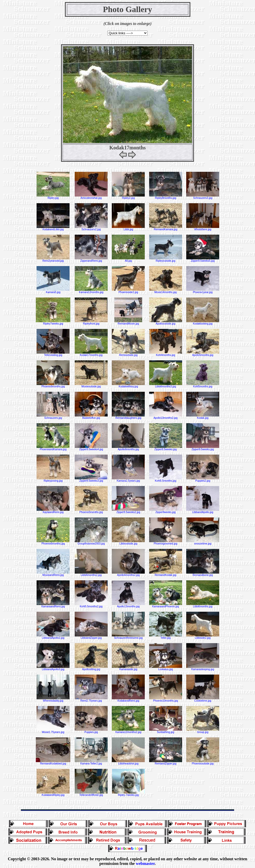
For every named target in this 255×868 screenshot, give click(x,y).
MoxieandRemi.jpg (53, 574)
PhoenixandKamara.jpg (53, 448)
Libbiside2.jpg (203, 637)
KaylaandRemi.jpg (53, 511)
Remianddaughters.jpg (128, 417)
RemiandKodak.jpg (166, 574)
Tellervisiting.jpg (53, 354)
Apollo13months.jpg (128, 605)
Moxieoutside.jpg (91, 385)
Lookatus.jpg (166, 668)
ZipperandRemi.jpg (91, 260)
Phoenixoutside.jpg (203, 762)
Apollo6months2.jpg (128, 574)
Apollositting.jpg (91, 668)
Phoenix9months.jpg (53, 385)
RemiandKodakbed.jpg (53, 762)
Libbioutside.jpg (128, 542)
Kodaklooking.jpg (203, 322)
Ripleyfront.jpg (91, 322)
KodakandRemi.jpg (128, 700)
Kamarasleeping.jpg (203, 668)
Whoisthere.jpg (203, 228)
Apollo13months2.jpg (166, 417)
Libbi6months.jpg (203, 605)
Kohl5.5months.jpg (166, 480)
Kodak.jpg (203, 417)
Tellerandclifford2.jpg (91, 794)
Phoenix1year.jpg (203, 291)
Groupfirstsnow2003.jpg (91, 542)
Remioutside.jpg (128, 354)
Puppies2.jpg (203, 480)
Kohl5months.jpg (203, 385)
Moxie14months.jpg (166, 291)
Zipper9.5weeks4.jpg (91, 448)
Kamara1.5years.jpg (128, 480)
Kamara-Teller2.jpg (91, 762)
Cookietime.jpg (203, 700)
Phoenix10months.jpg (166, 700)
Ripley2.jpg (128, 197)
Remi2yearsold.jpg (53, 260)
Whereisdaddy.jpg (53, 700)
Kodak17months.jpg (91, 354)
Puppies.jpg (91, 731)
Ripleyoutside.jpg (166, 260)
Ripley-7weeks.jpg (128, 794)
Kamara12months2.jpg (128, 731)
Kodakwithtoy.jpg (128, 385)
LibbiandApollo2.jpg (53, 637)
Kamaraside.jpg (128, 668)
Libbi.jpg (128, 228)
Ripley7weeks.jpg (53, 322)
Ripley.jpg (53, 197)
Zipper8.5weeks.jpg (166, 448)
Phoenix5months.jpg (91, 511)
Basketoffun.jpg (91, 417)
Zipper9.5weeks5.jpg (203, 260)
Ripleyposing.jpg (53, 480)
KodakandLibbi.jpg (53, 228)
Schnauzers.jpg (53, 417)
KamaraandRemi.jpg (53, 605)
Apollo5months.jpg (203, 354)
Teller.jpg (166, 637)
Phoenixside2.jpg (128, 291)
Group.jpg (203, 731)
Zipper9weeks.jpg (166, 511)
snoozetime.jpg (203, 542)
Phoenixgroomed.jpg (166, 542)
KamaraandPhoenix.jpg (166, 605)
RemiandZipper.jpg (166, 762)
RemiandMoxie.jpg (128, 322)
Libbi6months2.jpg (91, 574)
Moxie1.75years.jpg (53, 731)
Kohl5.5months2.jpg (91, 605)
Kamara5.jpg (53, 291)
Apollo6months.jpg (128, 448)
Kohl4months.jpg (166, 354)
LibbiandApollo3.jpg (53, 668)
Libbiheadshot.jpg (128, 762)
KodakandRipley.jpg (53, 794)
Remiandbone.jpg (203, 574)
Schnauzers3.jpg (203, 197)
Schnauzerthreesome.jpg (128, 637)
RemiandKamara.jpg (166, 228)
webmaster (145, 863)
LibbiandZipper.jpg (91, 637)
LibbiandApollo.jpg (203, 511)
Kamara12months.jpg (91, 291)
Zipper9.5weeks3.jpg (91, 480)
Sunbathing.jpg (166, 731)
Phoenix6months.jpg (53, 542)
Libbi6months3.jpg (166, 385)
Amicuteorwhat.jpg (91, 197)
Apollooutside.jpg (166, 322)
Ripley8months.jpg (166, 197)
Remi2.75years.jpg (91, 700)
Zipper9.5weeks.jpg (203, 448)
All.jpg (128, 260)
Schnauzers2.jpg (91, 228)
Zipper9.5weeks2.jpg (128, 511)
